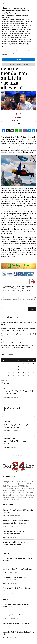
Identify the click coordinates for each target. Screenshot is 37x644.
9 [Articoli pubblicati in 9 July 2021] (24, 366)
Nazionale (7, 422)
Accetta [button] (18, 60)
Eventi (6, 388)
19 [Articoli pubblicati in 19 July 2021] (4, 373)
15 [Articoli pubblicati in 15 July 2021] (19, 369)
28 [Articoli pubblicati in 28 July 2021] (14, 376)
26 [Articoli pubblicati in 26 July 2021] (4, 376)
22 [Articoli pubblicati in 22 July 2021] (19, 373)
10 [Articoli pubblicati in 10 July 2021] (29, 366)
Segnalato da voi (9, 438)
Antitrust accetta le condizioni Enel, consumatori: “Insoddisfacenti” (16, 522)
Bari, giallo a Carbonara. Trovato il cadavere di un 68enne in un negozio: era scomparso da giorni (18, 329)
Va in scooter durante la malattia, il (16, 623)
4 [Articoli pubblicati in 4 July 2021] (34, 363)
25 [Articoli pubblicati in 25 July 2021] (34, 373)
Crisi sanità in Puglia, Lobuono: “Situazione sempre (15, 578)
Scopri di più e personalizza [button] (18, 64)
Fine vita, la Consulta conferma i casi (17, 615)
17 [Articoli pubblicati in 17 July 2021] (29, 369)
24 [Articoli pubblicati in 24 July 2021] (29, 373)
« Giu (3, 383)
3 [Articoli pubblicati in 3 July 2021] (29, 363)
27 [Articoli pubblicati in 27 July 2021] (9, 376)
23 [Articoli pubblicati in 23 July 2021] (24, 373)
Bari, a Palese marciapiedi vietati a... (15, 442)
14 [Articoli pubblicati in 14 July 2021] (14, 369)
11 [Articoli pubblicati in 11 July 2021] (34, 366)
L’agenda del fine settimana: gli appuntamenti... (18, 392)
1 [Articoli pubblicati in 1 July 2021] (19, 363)
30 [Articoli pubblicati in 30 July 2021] (24, 376)
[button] (34, 3)
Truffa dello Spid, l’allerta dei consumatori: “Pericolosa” (14, 543)
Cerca (32, 309)
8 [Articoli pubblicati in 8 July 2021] (19, 366)
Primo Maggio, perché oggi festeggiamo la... (16, 426)
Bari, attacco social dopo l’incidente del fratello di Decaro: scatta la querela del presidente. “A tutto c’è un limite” (18, 347)
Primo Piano (7, 405)
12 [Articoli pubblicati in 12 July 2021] (4, 369)
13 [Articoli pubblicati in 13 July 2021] (9, 369)
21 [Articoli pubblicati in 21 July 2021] (14, 373)
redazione (7, 397)
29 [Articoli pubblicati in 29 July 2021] (19, 376)
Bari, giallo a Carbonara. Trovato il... (18, 409)
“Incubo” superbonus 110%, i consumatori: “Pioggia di (13, 533)
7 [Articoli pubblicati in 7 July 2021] (14, 366)
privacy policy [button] (6, 12)
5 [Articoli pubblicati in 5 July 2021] (4, 366)
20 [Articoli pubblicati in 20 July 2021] (9, 373)
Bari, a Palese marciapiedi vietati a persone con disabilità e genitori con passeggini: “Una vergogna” (18, 341)
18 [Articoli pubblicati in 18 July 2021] (34, 369)
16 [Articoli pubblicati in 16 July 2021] (24, 369)
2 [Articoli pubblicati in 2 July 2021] (24, 363)
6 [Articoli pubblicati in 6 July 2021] (9, 366)
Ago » (8, 383)
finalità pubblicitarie (23, 31)
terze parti (5, 22)
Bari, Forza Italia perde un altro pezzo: (18, 569)
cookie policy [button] (5, 18)
